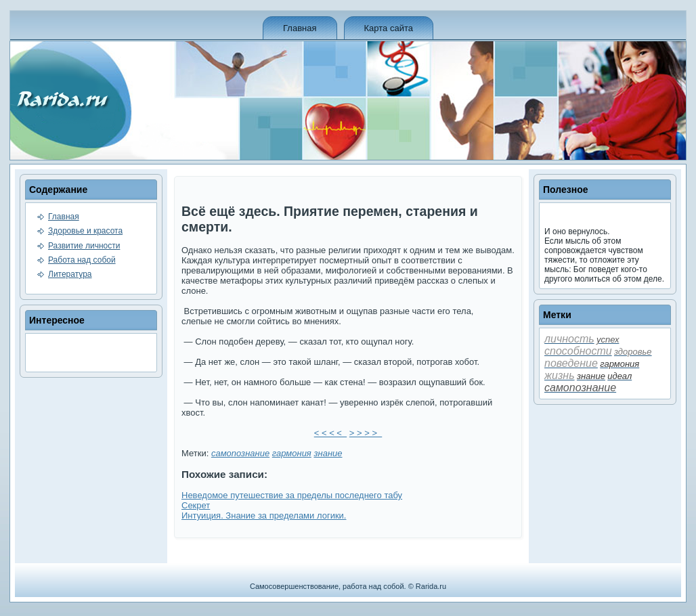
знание (328, 453)
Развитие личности (84, 246)
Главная (300, 28)
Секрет (196, 505)
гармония (292, 453)
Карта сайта (389, 28)
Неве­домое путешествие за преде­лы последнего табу (292, 495)
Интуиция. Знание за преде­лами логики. (264, 515)
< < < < (330, 433)
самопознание (240, 453)
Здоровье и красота (85, 231)
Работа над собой (82, 260)
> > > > (366, 433)
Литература (70, 274)
